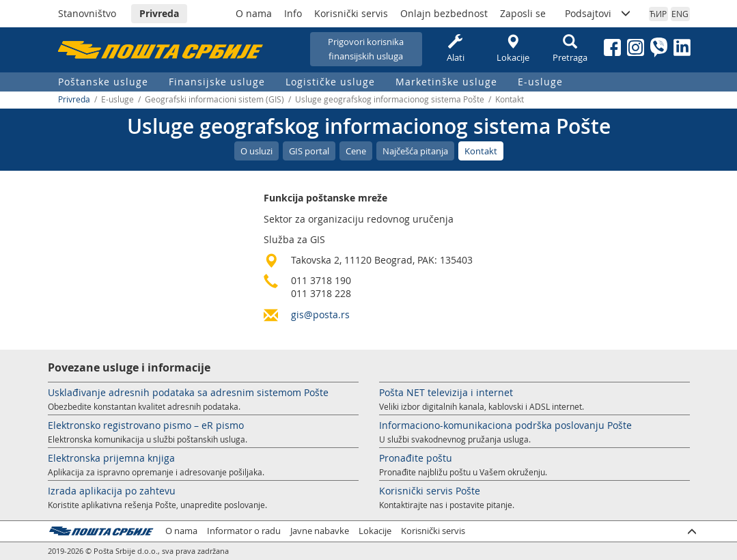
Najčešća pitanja (415, 151)
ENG (680, 14)
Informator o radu (244, 531)
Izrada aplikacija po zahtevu (112, 491)
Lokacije (513, 49)
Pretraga (570, 49)
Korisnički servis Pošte (430, 491)
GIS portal (309, 151)
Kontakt (481, 151)
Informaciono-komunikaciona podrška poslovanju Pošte (505, 425)
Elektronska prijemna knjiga (111, 458)
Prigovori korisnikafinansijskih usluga (366, 49)
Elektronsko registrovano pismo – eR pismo (146, 425)
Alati (456, 49)
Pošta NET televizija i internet (446, 392)
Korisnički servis (351, 13)
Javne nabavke (320, 531)
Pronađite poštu (416, 458)
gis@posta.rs (320, 314)
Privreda (159, 13)
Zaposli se (523, 13)
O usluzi (256, 151)
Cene (356, 151)
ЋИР (658, 14)
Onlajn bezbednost (444, 13)
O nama (254, 13)
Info (293, 13)
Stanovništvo (87, 13)
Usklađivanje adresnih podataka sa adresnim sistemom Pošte (188, 392)
